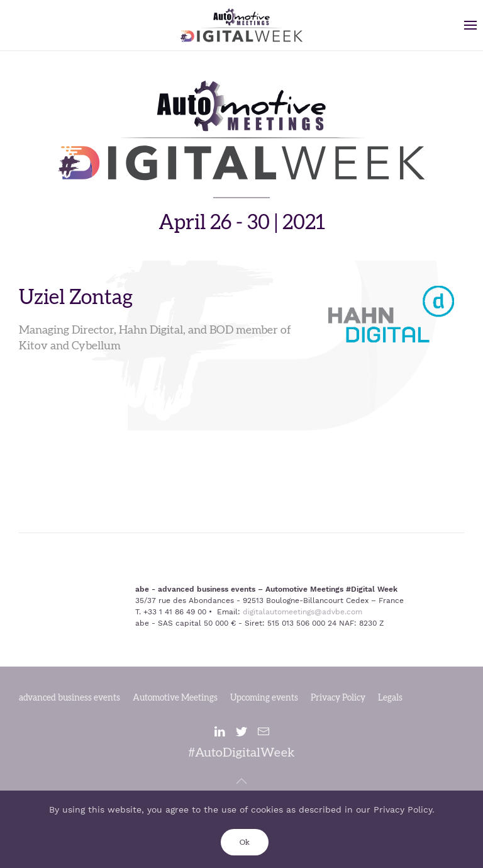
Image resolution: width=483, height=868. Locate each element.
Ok (245, 842)
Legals (390, 698)
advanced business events (69, 698)
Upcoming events (264, 698)
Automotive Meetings (175, 698)
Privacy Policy (338, 698)
